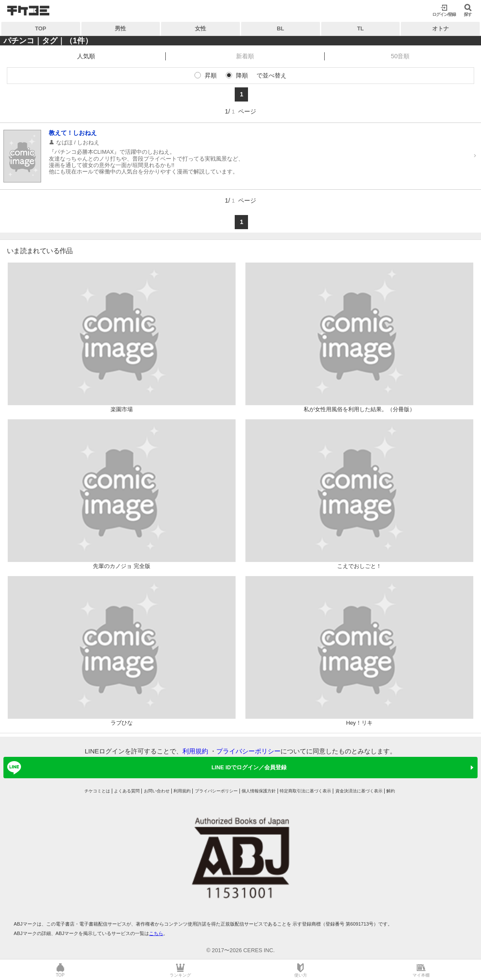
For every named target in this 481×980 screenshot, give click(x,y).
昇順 (211, 75)
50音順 (400, 56)
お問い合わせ (157, 791)
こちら (156, 933)
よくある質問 (127, 791)
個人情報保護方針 (259, 791)
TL (361, 28)
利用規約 (195, 751)
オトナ (441, 28)
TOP (41, 28)
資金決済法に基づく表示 (359, 791)
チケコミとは (97, 791)
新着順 (245, 56)
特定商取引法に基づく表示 (305, 791)
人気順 (86, 56)
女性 (200, 28)
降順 (242, 75)
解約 (391, 791)
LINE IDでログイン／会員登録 (145, 768)
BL (280, 28)
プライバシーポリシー (248, 751)
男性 (120, 28)
